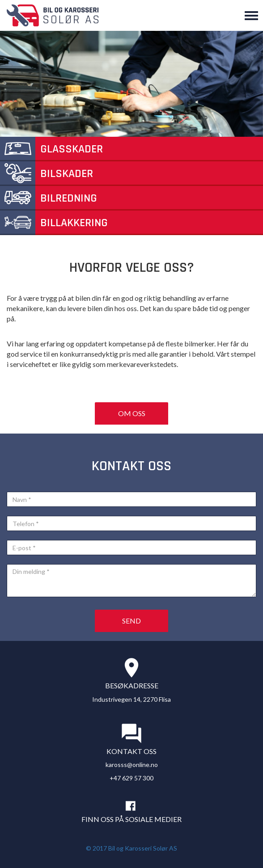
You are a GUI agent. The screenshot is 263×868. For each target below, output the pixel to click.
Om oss (132, 413)
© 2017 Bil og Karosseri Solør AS (131, 848)
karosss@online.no (132, 765)
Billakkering (54, 223)
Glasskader (51, 149)
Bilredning (49, 198)
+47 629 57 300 (131, 778)
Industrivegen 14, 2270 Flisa (131, 699)
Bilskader (47, 174)
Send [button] (131, 621)
